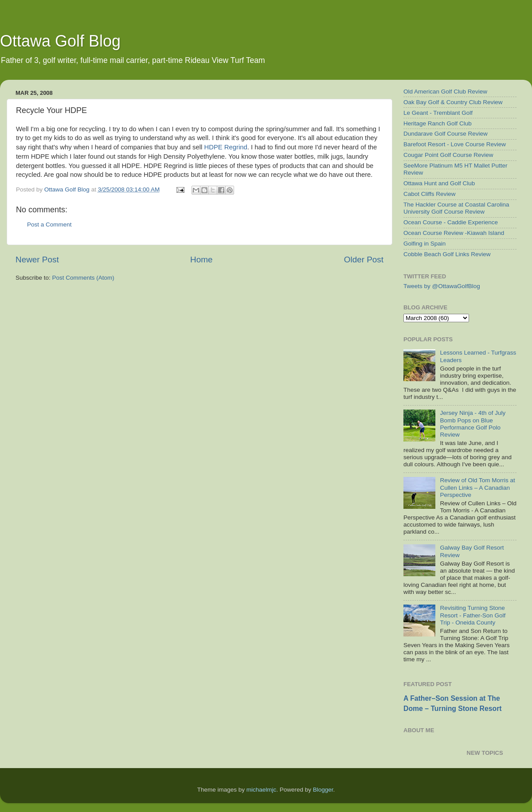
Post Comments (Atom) (83, 278)
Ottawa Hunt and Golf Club (439, 183)
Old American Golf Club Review (445, 92)
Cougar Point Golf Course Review (448, 155)
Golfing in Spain (424, 244)
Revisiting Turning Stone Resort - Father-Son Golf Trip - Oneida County (473, 615)
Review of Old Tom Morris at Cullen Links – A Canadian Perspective (477, 487)
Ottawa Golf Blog (60, 41)
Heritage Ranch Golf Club (438, 123)
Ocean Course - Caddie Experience (451, 222)
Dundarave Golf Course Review (446, 134)
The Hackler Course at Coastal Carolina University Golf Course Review (456, 208)
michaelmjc (262, 790)
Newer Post (37, 260)
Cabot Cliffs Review (430, 194)
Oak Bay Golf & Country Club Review (453, 102)
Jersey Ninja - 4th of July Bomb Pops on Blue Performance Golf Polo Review (473, 424)
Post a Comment (49, 224)
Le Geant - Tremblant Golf (438, 113)
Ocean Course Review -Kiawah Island (454, 233)
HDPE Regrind (225, 147)
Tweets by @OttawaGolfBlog (442, 286)
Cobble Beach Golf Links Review (447, 254)
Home (201, 260)
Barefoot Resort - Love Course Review (455, 144)
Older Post (364, 260)
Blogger (323, 790)
